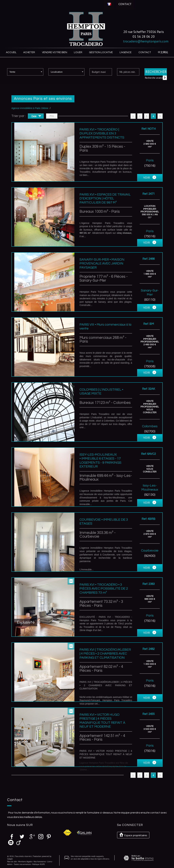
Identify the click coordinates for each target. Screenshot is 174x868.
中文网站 (163, 52)
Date (36, 116)
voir (150, 178)
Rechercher (156, 72)
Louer (78, 52)
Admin (10, 864)
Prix (52, 116)
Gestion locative (101, 52)
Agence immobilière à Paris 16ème (30, 108)
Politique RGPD (39, 864)
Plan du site (12, 861)
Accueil (11, 52)
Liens (50, 861)
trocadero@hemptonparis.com (146, 41)
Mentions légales (25, 861)
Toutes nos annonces (22, 864)
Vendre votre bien (55, 52)
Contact (125, 4)
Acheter (30, 52)
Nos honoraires (40, 861)
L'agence (125, 52)
